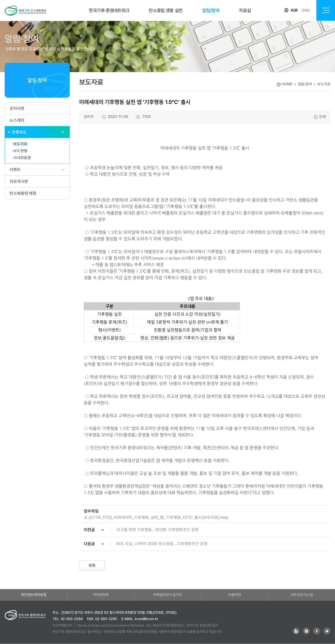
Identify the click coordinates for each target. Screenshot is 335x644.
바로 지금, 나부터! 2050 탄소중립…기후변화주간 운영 (162, 544)
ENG (306, 10)
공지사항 (17, 108)
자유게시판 (19, 181)
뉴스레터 (17, 120)
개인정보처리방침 (33, 595)
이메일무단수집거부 (168, 595)
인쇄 (320, 117)
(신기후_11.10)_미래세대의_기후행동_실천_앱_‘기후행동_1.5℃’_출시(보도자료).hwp (158, 517)
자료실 (245, 10)
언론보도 (19, 132)
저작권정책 (101, 595)
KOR (294, 10)
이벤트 (15, 169)
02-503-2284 (72, 619)
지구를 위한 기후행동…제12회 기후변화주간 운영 (157, 530)
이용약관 (235, 595)
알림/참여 (211, 10)
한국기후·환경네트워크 (109, 10)
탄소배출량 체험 (23, 193)
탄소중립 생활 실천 (166, 10)
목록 (92, 566)
